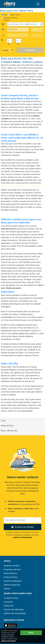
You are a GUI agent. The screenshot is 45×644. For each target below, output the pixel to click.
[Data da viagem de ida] (18, 30)
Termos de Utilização (14, 610)
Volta (5, 15)
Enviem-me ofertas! (22, 527)
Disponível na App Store (10, 625)
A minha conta (11, 598)
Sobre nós (8, 606)
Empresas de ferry (12, 569)
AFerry (7, 561)
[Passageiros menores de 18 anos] (19, 41)
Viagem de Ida (15, 15)
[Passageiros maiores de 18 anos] (10, 41)
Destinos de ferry (12, 566)
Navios (7, 589)
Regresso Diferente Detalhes (10, 19)
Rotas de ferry (10, 573)
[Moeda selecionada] (8, 50)
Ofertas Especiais (12, 585)
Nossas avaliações (13, 581)
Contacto (8, 602)
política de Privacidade (23, 537)
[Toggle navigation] (38, 4)
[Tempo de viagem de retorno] (37, 35)
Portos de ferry (11, 577)
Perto (31, 633)
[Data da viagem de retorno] (18, 35)
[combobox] (25, 24)
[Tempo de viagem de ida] (37, 30)
